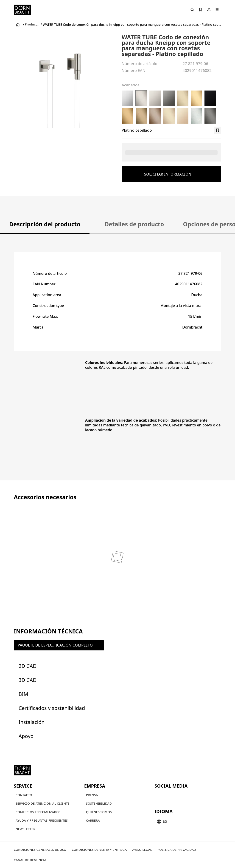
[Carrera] (93, 821)
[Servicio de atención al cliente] (43, 804)
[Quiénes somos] (99, 812)
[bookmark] (218, 130)
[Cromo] (128, 98)
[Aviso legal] (142, 850)
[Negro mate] (210, 98)
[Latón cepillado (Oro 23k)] (196, 98)
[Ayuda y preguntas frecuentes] (42, 821)
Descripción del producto (45, 224)
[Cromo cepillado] (196, 116)
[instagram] (167, 796)
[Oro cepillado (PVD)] (128, 116)
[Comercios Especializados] (38, 812)
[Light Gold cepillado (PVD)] (183, 98)
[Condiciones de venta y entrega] (99, 850)
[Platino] (155, 98)
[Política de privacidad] (177, 850)
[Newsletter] (25, 829)
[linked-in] (192, 796)
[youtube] (159, 796)
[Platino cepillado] (141, 98)
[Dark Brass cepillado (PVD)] (141, 116)
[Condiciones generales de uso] (40, 850)
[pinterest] (175, 796)
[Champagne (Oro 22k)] (183, 116)
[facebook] (183, 796)
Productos (32, 24)
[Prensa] (92, 795)
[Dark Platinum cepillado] (210, 116)
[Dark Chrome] (169, 98)
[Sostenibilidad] (99, 804)
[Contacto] (24, 795)
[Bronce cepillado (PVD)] (155, 116)
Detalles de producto (134, 224)
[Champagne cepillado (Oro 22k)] (169, 116)
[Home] (22, 10)
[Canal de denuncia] (30, 860)
